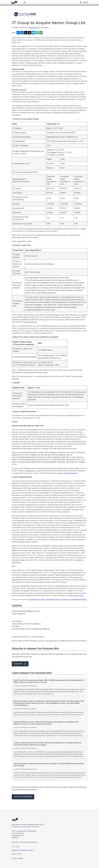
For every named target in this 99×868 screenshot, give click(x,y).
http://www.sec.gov (30, 322)
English (21, 858)
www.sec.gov (31, 471)
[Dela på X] (26, 33)
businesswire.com (35, 600)
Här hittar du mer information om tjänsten (26, 827)
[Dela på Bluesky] (33, 33)
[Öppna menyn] (25, 2)
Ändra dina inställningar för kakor (23, 850)
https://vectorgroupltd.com (68, 473)
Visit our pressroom (23, 797)
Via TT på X (16, 847)
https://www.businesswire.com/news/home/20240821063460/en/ (64, 600)
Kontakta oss (34, 842)
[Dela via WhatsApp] (37, 33)
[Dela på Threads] (30, 33)
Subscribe (20, 664)
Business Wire (34, 28)
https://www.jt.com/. (77, 596)
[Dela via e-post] (41, 33)
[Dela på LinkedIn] (22, 33)
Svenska (15, 858)
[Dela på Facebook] (18, 33)
